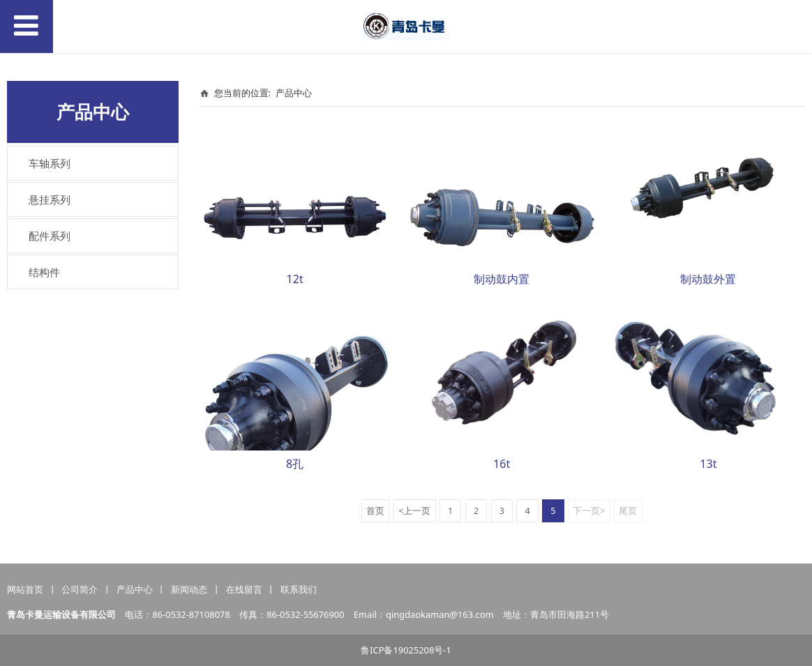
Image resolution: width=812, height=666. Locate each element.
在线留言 (244, 589)
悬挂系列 (50, 199)
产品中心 (294, 93)
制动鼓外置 (708, 279)
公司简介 (80, 589)
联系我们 (299, 589)
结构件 (44, 272)
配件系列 (50, 236)
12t (295, 279)
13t (708, 464)
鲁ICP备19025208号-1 (406, 650)
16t (502, 464)
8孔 (295, 464)
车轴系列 (50, 163)
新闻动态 (189, 589)
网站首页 (25, 589)
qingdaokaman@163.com (440, 614)
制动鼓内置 (502, 279)
